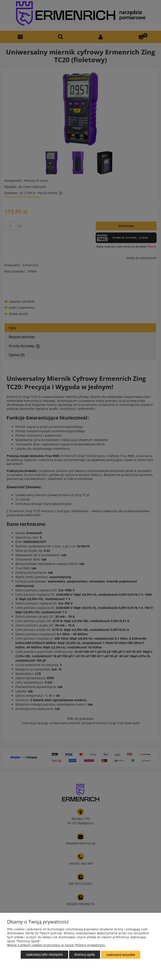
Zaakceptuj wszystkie (121, 955)
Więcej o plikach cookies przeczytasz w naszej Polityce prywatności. (56, 945)
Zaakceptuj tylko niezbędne (44, 955)
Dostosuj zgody (85, 955)
